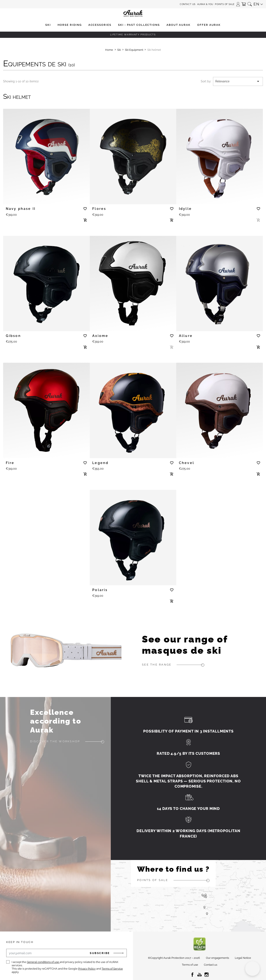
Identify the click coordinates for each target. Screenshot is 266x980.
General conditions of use (43, 962)
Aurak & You (205, 4)
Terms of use (190, 965)
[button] (238, 3)
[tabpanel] (46, 154)
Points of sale (225, 4)
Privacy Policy (87, 969)
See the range (157, 665)
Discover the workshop (55, 741)
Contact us (188, 4)
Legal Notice (243, 958)
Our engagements (217, 958)
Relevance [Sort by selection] (238, 81)
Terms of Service (112, 969)
